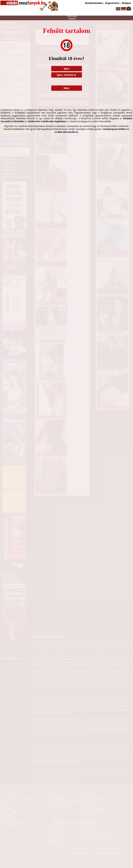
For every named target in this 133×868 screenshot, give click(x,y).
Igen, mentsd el (66, 75)
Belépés (126, 3)
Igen (66, 69)
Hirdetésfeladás (94, 3)
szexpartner (72, 11)
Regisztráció (112, 3)
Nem (67, 88)
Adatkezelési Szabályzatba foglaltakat (47, 121)
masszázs (72, 16)
